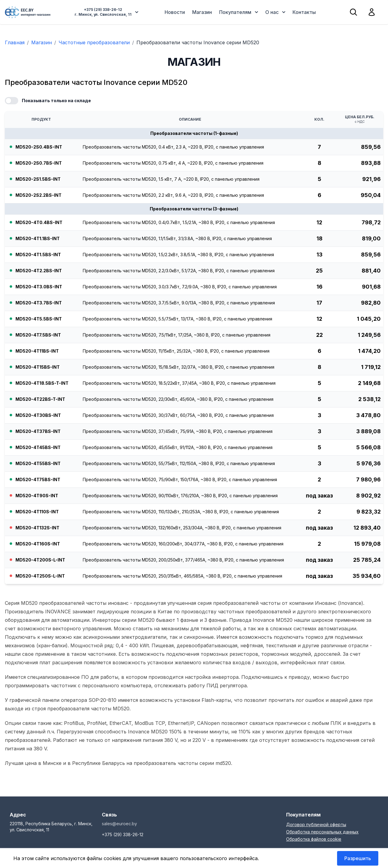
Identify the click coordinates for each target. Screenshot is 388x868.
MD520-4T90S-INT (37, 496)
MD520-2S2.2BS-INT (38, 195)
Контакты (304, 12)
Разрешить (358, 858)
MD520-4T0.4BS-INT (39, 222)
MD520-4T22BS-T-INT (40, 399)
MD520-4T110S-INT (37, 512)
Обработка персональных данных (322, 832)
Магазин (202, 12)
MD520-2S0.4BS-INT (39, 147)
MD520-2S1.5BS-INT (38, 179)
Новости (175, 12)
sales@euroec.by (119, 824)
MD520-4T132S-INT (37, 528)
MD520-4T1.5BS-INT (38, 255)
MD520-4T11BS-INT (37, 351)
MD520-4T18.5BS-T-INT (42, 383)
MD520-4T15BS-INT (38, 367)
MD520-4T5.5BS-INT (39, 319)
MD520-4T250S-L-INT (40, 576)
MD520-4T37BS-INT (38, 431)
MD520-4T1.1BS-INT (38, 238)
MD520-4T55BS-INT (38, 463)
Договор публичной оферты (316, 824)
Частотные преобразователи (94, 42)
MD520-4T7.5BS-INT (38, 335)
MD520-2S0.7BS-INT (39, 163)
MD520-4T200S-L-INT (40, 560)
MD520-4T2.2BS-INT (39, 271)
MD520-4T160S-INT (38, 544)
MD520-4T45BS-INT (38, 447)
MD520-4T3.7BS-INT (39, 303)
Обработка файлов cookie (314, 839)
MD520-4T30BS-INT (38, 415)
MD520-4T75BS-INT (38, 479)
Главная (15, 42)
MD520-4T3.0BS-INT (39, 287)
